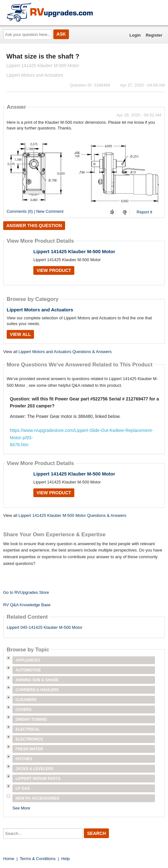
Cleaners (26, 700)
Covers (24, 710)
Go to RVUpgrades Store (26, 592)
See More (21, 808)
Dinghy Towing (31, 719)
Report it (144, 212)
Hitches (24, 759)
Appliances (28, 660)
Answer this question (34, 226)
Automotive (28, 670)
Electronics (29, 739)
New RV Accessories (37, 798)
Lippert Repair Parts (38, 779)
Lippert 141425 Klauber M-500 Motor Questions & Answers (72, 515)
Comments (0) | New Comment (35, 211)
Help (66, 859)
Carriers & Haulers (37, 690)
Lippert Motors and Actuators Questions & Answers (65, 352)
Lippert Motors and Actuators (40, 310)
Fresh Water (29, 749)
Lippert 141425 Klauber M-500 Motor (74, 251)
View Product (54, 270)
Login (135, 35)
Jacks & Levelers (34, 769)
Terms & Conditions (38, 859)
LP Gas (23, 788)
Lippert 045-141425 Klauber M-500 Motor (44, 627)
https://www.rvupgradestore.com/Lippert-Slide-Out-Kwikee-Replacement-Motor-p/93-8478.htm (81, 437)
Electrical (28, 729)
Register (154, 35)
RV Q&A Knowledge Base (27, 605)
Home (9, 859)
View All (20, 334)
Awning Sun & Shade (37, 680)
